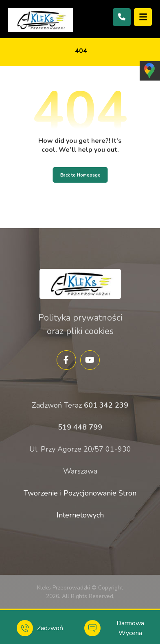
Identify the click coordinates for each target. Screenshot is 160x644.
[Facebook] (66, 360)
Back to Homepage (80, 175)
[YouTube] (90, 360)
